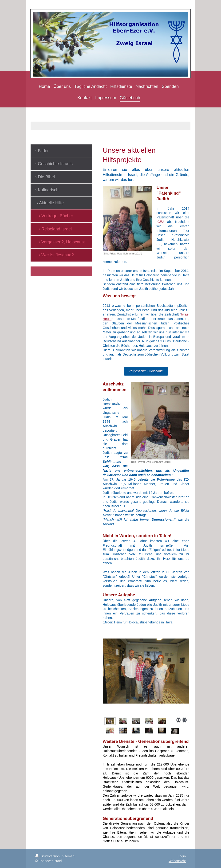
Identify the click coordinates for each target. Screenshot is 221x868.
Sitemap (68, 856)
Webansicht (177, 861)
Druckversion (48, 856)
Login (182, 856)
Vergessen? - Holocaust (146, 371)
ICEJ (160, 222)
